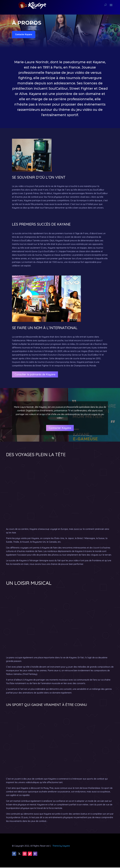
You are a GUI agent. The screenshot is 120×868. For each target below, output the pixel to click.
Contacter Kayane (25, 35)
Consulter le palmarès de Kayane (35, 375)
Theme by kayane (61, 846)
